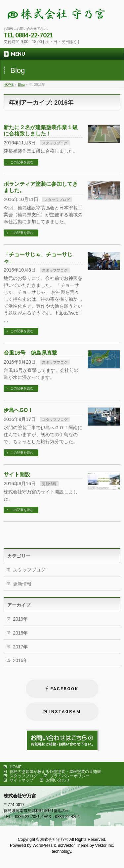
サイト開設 (17, 474)
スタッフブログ (55, 143)
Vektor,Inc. (105, 845)
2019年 (20, 619)
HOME (16, 767)
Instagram (65, 712)
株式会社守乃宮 (54, 840)
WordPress (42, 845)
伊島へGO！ (18, 410)
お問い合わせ (58, 780)
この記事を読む (22, 162)
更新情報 (49, 484)
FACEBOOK (64, 689)
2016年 (20, 660)
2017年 (20, 647)
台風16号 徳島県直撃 (30, 353)
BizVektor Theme (73, 845)
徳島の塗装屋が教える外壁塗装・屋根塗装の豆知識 (55, 772)
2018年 (20, 633)
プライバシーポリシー (70, 776)
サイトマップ (21, 780)
